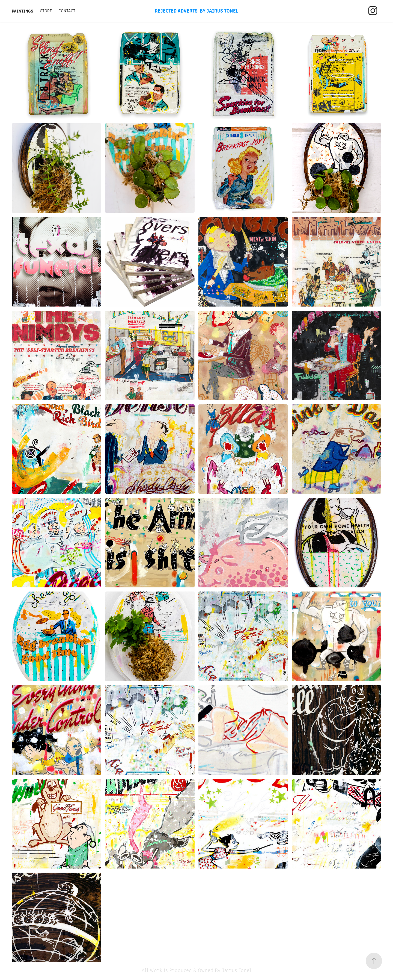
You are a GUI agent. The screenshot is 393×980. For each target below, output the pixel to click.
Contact (67, 11)
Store (46, 11)
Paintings (23, 11)
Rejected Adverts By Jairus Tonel (196, 10)
